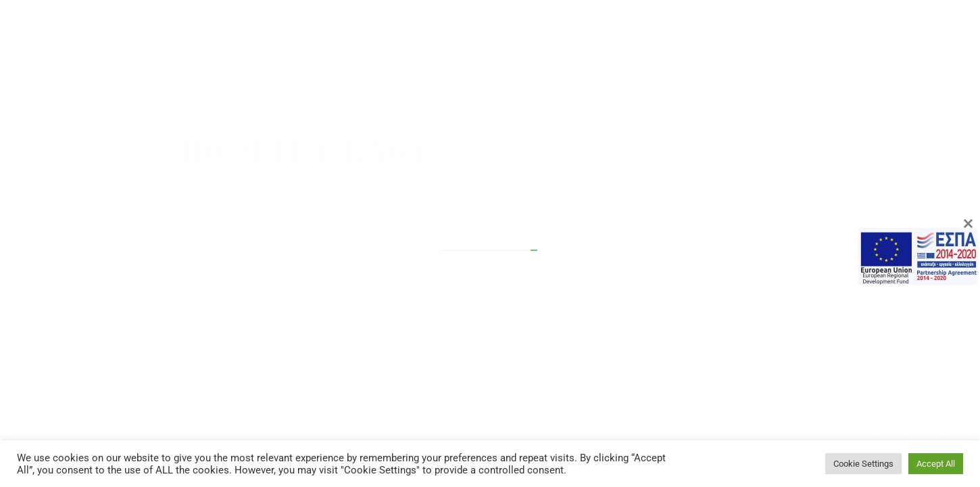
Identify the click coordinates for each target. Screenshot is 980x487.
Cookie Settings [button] (863, 464)
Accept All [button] (936, 464)
